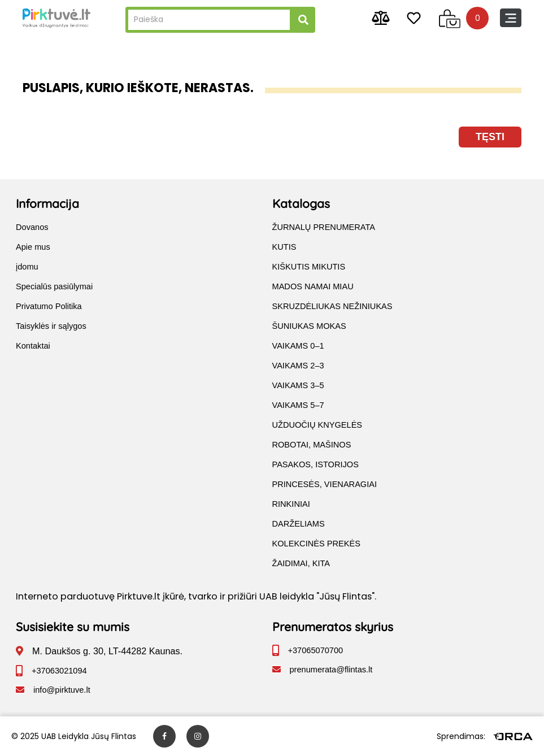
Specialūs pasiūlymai (54, 286)
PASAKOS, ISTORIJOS (315, 464)
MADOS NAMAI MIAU (313, 286)
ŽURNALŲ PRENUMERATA (324, 227)
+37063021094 (59, 671)
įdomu (27, 267)
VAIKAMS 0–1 (298, 346)
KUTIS (284, 247)
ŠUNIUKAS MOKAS (309, 326)
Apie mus (33, 247)
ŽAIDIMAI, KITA (301, 563)
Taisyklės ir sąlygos (51, 326)
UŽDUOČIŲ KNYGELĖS (317, 425)
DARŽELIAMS (299, 524)
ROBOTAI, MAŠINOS (312, 445)
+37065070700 (316, 650)
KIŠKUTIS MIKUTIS (309, 267)
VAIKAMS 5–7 (298, 405)
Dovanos (32, 227)
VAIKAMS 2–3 (298, 366)
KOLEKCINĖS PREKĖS (316, 544)
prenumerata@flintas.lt (331, 670)
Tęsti (490, 137)
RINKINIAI (291, 504)
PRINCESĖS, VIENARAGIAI (325, 484)
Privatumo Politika (49, 306)
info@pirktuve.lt (62, 690)
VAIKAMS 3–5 (298, 385)
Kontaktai (33, 346)
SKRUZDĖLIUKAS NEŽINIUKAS (332, 306)
